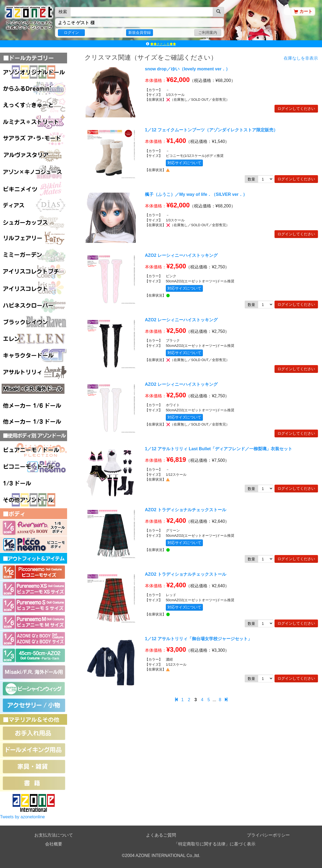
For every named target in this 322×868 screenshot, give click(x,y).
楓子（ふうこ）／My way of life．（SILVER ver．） (196, 194)
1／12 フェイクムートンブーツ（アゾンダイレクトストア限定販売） (211, 130)
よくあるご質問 (161, 835)
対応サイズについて (184, 163)
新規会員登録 (140, 33)
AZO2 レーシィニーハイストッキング (181, 255)
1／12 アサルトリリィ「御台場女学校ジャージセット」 (198, 639)
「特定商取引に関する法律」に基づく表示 (215, 844)
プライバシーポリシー (268, 835)
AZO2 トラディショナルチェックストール (186, 510)
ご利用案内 (208, 33)
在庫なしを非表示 (301, 58)
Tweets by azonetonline (22, 817)
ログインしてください (296, 109)
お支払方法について (54, 835)
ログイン (71, 33)
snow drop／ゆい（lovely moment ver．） (187, 69)
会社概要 (54, 844)
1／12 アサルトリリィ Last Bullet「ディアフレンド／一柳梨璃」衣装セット (219, 449)
